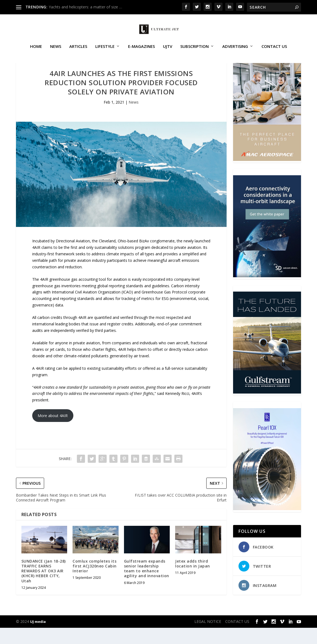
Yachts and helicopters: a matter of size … (85, 7)
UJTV (168, 52)
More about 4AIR (53, 432)
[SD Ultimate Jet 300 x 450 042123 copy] (267, 292)
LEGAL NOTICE (208, 638)
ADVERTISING (235, 52)
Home (36, 52)
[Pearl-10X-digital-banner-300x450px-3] (267, 525)
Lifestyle (105, 52)
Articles (78, 52)
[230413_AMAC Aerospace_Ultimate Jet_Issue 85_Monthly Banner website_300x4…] (267, 176)
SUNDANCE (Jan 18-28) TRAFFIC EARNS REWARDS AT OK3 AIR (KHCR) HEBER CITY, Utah (44, 587)
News (56, 52)
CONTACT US (274, 52)
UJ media (38, 638)
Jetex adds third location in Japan (193, 580)
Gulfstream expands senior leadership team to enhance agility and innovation (147, 585)
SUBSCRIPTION (195, 52)
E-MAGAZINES (141, 52)
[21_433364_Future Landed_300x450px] (267, 408)
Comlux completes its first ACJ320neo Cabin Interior (95, 582)
